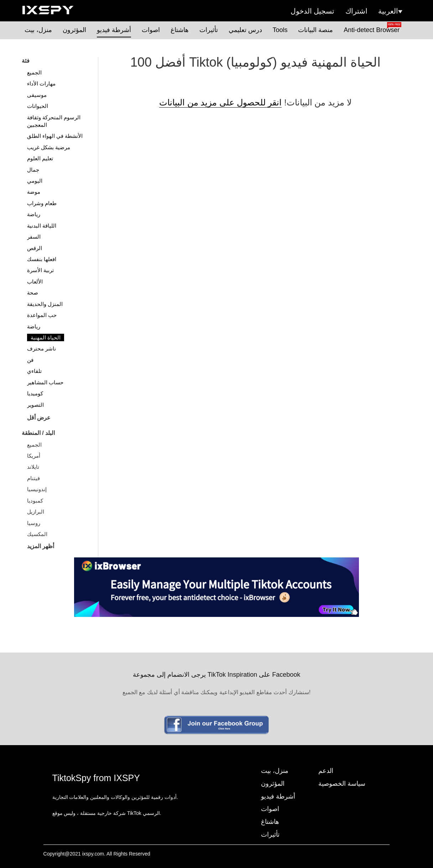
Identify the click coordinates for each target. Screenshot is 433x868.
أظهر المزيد (41, 546)
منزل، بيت (38, 30)
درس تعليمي (245, 30)
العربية (390, 11)
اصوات (151, 30)
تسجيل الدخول (313, 11)
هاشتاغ (180, 30)
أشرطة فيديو (114, 30)
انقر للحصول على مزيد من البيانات (220, 102)
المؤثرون (74, 30)
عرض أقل (39, 418)
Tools (280, 30)
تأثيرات (209, 30)
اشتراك (356, 11)
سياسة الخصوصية (342, 784)
